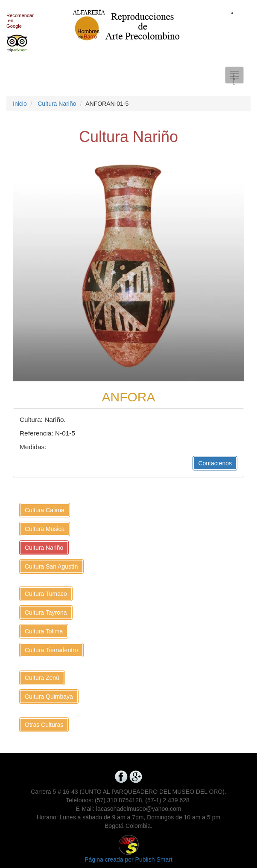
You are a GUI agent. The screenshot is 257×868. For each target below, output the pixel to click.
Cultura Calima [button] (45, 510)
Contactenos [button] (215, 463)
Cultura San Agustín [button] (51, 566)
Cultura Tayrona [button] (46, 613)
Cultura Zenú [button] (42, 678)
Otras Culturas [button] (44, 725)
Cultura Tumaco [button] (46, 594)
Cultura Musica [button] (45, 529)
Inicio (20, 104)
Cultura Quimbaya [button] (49, 697)
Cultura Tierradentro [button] (51, 650)
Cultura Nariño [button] (44, 548)
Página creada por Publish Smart (128, 859)
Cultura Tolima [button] (44, 631)
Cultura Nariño (57, 104)
